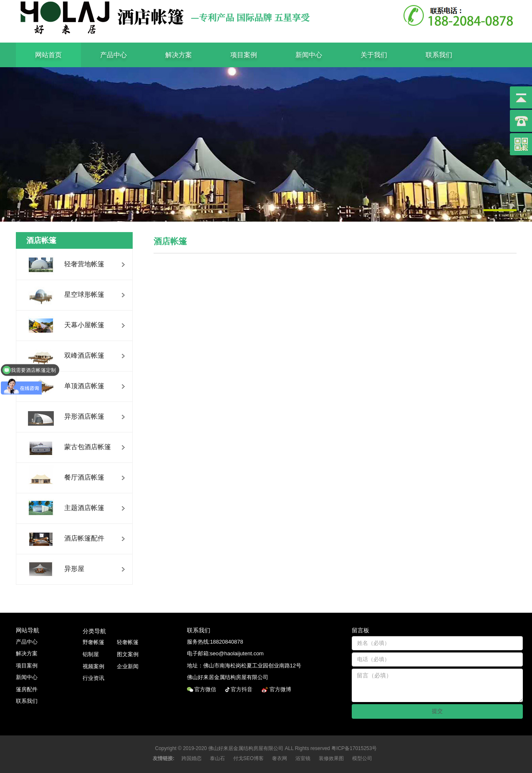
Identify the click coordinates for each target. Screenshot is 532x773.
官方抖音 (242, 689)
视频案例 (93, 666)
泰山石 (217, 758)
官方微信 (206, 689)
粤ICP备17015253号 (354, 748)
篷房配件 (27, 689)
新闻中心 (309, 55)
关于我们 (374, 55)
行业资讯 (93, 678)
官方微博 (281, 689)
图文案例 (128, 654)
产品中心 (113, 55)
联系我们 (439, 55)
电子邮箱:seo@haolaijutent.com (225, 653)
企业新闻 (128, 666)
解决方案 (179, 55)
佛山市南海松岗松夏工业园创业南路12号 (252, 666)
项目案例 (244, 55)
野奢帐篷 (93, 642)
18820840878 (227, 642)
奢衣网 (280, 758)
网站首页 (48, 55)
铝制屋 (91, 654)
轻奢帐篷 (128, 642)
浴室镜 (303, 758)
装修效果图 (331, 758)
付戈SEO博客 (248, 758)
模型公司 (362, 758)
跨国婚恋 (192, 758)
